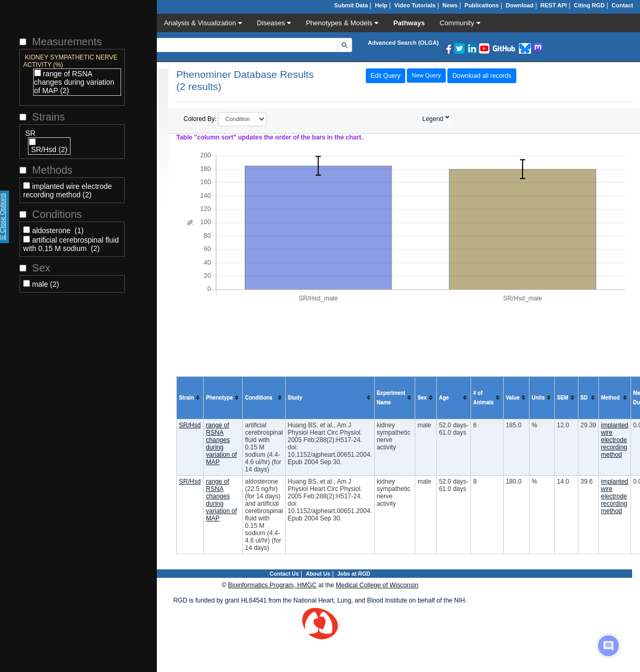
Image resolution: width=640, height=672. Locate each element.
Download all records (482, 76)
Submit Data (351, 5)
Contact (622, 5)
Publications (482, 5)
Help (381, 5)
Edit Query (386, 76)
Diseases (274, 23)
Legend (433, 119)
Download (520, 5)
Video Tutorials (415, 5)
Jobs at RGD (354, 574)
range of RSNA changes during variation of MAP (221, 444)
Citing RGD (589, 5)
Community (460, 23)
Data (139, 23)
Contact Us (284, 574)
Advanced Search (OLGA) (403, 43)
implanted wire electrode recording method (615, 440)
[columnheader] (190, 398)
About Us (318, 574)
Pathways (409, 23)
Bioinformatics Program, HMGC (272, 585)
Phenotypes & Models (342, 23)
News (450, 5)
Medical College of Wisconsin (377, 585)
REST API (554, 5)
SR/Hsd (190, 425)
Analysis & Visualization (203, 23)
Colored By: (225, 119)
